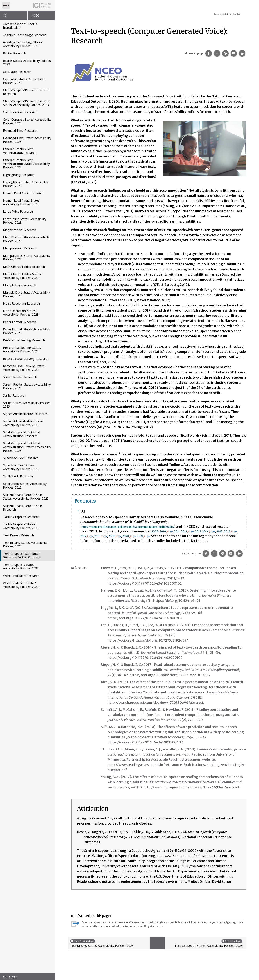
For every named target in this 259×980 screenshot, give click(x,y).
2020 (199, 536)
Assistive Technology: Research (25, 35)
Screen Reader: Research (20, 377)
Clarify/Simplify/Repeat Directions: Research (27, 92)
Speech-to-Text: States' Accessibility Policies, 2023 (21, 467)
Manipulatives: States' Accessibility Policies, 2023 (27, 258)
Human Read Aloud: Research (23, 193)
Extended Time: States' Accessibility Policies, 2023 (27, 140)
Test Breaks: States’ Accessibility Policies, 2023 (25, 544)
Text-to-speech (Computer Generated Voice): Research (22, 555)
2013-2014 (98, 536)
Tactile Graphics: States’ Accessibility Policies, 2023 (21, 526)
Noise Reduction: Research (21, 303)
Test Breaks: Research (18, 535)
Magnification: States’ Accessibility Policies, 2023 (26, 239)
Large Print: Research (18, 212)
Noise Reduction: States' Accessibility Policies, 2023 (21, 313)
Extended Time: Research (20, 131)
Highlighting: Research (19, 175)
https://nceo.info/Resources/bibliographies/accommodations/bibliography (143, 527)
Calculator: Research (17, 72)
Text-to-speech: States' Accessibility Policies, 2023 (21, 567)
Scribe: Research (14, 395)
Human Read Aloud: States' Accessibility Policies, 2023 (22, 202)
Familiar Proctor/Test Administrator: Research (20, 151)
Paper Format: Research (20, 322)
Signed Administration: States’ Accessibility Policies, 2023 (24, 423)
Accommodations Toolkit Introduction (20, 26)
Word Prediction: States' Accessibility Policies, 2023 (21, 585)
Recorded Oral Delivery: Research (26, 359)
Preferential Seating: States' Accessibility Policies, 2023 (22, 349)
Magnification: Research (20, 230)
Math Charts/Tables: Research (24, 267)
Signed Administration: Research (25, 414)
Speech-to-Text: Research (21, 458)
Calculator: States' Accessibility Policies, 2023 (24, 81)
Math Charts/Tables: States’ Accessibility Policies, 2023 (22, 276)
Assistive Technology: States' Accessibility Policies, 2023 (23, 44)
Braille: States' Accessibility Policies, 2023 (27, 63)
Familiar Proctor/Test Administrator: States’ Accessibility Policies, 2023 (26, 164)
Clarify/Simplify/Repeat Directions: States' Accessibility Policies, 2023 (27, 103)
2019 (181, 536)
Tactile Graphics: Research (21, 517)
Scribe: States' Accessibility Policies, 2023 (27, 405)
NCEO (35, 15)
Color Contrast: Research (20, 112)
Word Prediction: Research (21, 576)
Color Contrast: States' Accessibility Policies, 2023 (27, 121)
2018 (164, 536)
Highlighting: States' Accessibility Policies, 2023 (26, 184)
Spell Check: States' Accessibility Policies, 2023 (25, 486)
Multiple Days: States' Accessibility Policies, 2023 (26, 294)
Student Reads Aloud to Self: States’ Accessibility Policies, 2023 (26, 497)
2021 (216, 536)
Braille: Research (15, 53)
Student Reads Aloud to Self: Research (22, 508)
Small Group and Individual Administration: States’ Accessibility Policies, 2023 (27, 447)
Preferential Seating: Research (24, 340)
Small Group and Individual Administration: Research (22, 434)
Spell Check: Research (18, 476)
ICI (6, 15)
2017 (147, 536)
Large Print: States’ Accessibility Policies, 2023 (25, 221)
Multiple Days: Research (20, 285)
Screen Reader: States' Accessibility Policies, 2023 (27, 386)
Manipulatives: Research (20, 248)
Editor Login (10, 976)
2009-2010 (200, 531)
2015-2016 (125, 536)
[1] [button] (91, 112)
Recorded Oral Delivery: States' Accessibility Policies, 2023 (24, 368)
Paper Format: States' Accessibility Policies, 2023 (26, 331)
